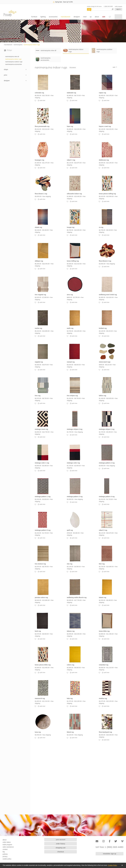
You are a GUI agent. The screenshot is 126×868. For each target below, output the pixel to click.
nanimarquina (18, 45)
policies (5, 854)
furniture (34, 17)
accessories (53, 17)
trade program (119, 6)
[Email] (97, 841)
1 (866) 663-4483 (108, 6)
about (97, 17)
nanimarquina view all (12, 57)
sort (114, 67)
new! (85, 17)
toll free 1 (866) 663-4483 (110, 847)
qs (91, 17)
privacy (5, 856)
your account (61, 840)
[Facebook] (110, 841)
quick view (42, 101)
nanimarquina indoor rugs (32, 45)
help (89, 9)
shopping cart (61, 848)
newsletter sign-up (110, 854)
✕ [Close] (122, 865)
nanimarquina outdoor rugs (14, 62)
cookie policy (7, 859)
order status (7, 842)
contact (5, 849)
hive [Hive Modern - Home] (10, 13)
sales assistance (8, 847)
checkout (61, 852)
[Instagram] (103, 841)
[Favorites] (110, 17)
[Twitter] (116, 841)
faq (4, 852)
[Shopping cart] (118, 17)
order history (61, 844)
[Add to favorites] (35, 101)
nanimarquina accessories (13, 64)
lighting (43, 17)
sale (104, 17)
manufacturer (65, 17)
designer (77, 17)
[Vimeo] (122, 841)
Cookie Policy (112, 865)
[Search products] (103, 9)
